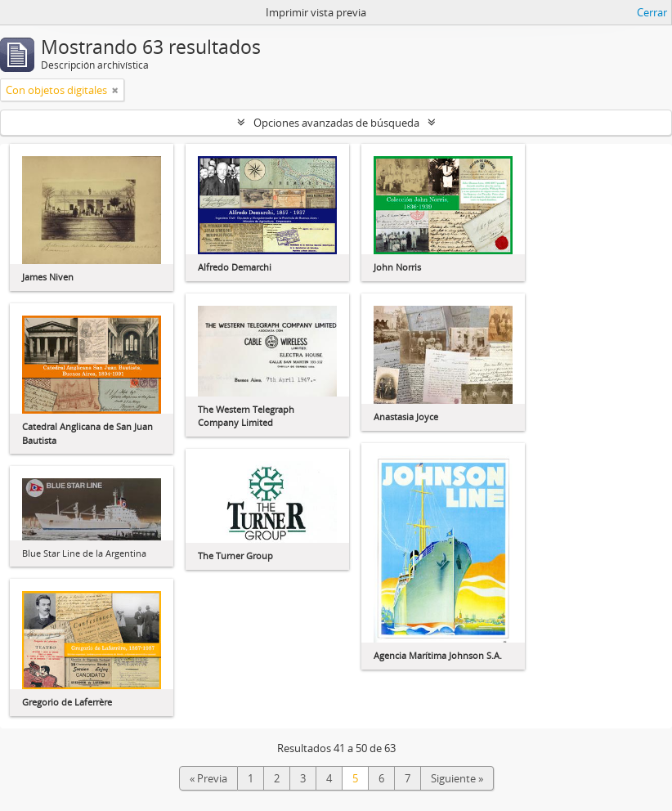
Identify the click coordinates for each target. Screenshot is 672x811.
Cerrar (652, 12)
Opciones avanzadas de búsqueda (336, 123)
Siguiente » (457, 778)
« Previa (208, 778)
